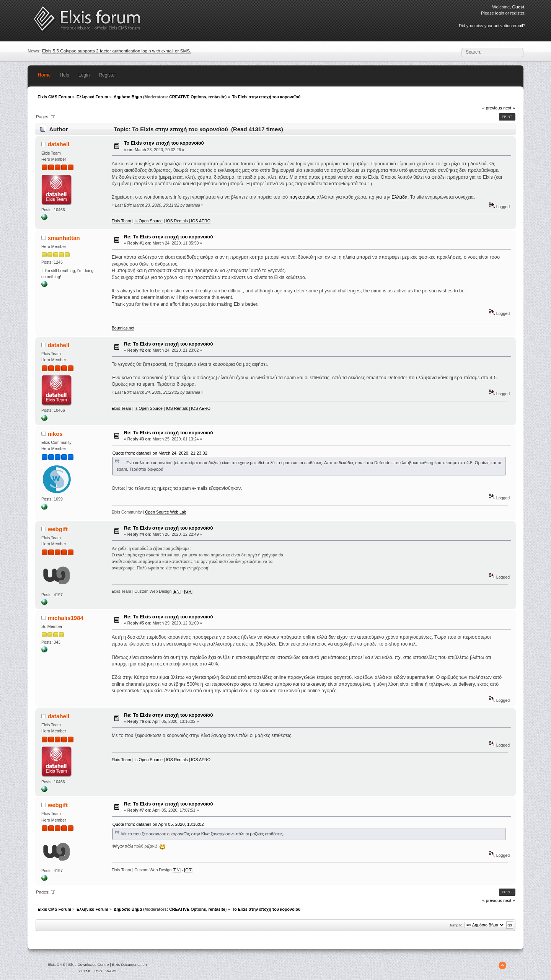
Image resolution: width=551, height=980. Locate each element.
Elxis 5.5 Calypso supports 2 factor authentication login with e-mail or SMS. (117, 51)
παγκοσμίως (302, 197)
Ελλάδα (399, 197)
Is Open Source (148, 221)
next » (509, 108)
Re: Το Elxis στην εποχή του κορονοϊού (168, 237)
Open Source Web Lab (166, 512)
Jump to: (456, 925)
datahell (59, 144)
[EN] (177, 591)
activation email (508, 26)
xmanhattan (64, 238)
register (517, 13)
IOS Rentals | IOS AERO (188, 221)
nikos (55, 434)
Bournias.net (123, 328)
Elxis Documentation (130, 965)
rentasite (217, 97)
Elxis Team (121, 221)
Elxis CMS (56, 965)
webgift (58, 529)
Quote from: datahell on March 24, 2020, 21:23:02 (160, 453)
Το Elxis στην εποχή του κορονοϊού (164, 143)
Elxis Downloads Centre (89, 965)
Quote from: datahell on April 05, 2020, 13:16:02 (158, 824)
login (500, 13)
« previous (492, 108)
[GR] (188, 591)
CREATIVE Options (187, 97)
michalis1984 (66, 618)
